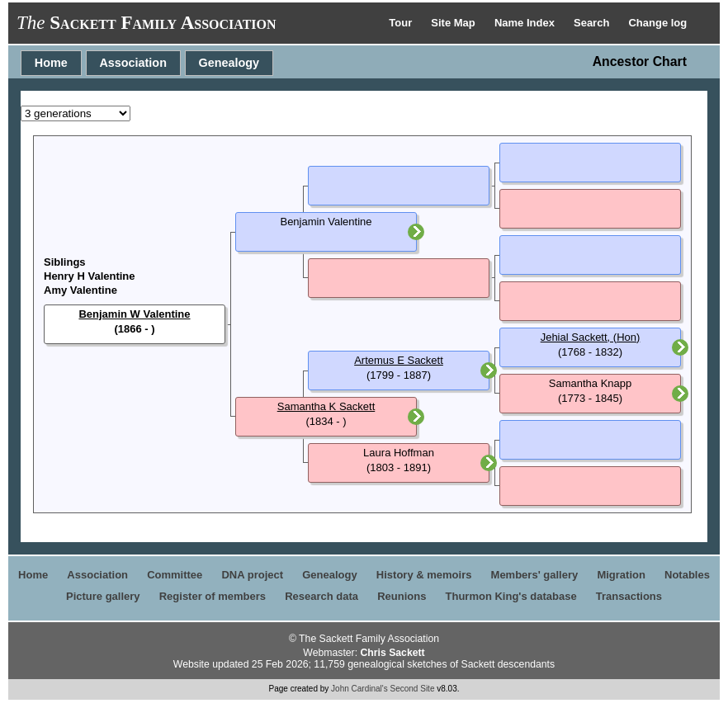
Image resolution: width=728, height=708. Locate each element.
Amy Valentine (80, 290)
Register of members (213, 596)
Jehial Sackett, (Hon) (591, 337)
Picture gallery (103, 596)
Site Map (454, 23)
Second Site (413, 689)
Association (133, 63)
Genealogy (229, 63)
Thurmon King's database (511, 596)
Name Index (526, 23)
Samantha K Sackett (326, 406)
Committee (175, 575)
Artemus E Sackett (399, 360)
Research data (321, 596)
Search (593, 23)
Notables (687, 575)
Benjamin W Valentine (134, 314)
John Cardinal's (359, 689)
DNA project (252, 575)
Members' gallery (535, 575)
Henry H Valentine (90, 276)
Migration (621, 575)
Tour (402, 23)
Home (51, 63)
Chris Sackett (392, 653)
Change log (657, 23)
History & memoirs (424, 575)
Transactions (629, 596)
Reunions (402, 596)
